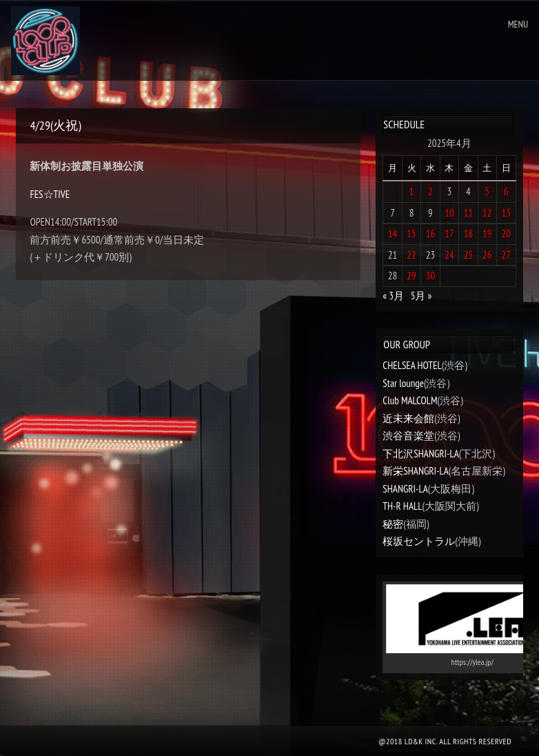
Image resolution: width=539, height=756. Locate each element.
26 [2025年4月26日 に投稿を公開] (487, 255)
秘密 (393, 524)
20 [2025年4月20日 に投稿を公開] (507, 233)
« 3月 (393, 296)
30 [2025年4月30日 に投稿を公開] (431, 276)
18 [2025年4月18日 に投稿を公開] (469, 233)
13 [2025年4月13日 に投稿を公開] (507, 213)
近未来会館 (408, 418)
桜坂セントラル (419, 541)
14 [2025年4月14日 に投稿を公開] (393, 233)
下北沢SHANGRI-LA (420, 454)
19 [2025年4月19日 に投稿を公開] (487, 233)
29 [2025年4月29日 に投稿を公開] (411, 276)
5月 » (421, 296)
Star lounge (403, 383)
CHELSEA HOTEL (412, 365)
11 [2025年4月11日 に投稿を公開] (469, 213)
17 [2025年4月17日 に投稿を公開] (449, 233)
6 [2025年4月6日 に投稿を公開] (506, 191)
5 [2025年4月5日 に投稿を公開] (487, 191)
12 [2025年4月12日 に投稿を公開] (487, 213)
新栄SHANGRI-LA (415, 471)
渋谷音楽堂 (408, 436)
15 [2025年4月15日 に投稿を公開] (411, 233)
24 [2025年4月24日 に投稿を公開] (449, 255)
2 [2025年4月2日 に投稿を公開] (430, 191)
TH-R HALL (402, 506)
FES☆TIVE (50, 194)
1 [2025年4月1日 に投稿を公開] (412, 191)
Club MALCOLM (410, 400)
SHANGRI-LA (405, 489)
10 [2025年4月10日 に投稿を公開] (449, 213)
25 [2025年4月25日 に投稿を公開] (469, 255)
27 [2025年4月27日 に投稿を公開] (507, 255)
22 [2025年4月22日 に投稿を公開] (411, 255)
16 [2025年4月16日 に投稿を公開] (431, 233)
